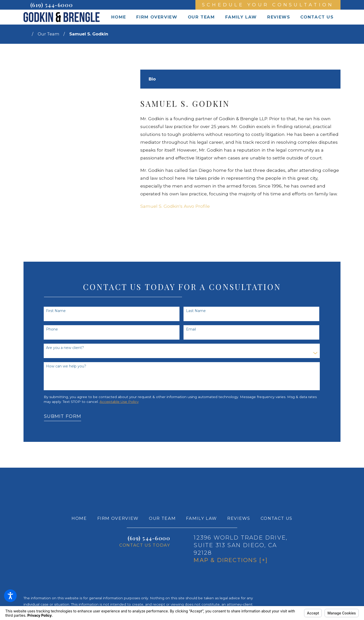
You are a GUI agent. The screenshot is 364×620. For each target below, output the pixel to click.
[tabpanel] (240, 154)
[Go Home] (28, 34)
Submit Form (63, 416)
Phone (52, 329)
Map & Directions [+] (231, 560)
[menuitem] (119, 17)
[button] (10, 596)
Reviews (239, 518)
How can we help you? (66, 366)
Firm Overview (118, 518)
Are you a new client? (65, 348)
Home (79, 518)
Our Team (49, 34)
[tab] (152, 79)
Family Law (201, 518)
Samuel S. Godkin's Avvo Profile (175, 206)
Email (191, 329)
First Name (56, 311)
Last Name (196, 311)
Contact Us (277, 518)
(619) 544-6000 (52, 5)
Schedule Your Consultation (268, 5)
